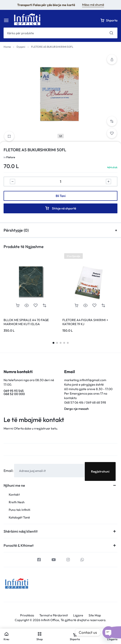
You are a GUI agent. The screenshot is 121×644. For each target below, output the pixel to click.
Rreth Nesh (17, 502)
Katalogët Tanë (19, 518)
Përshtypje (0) (60, 230)
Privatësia (27, 615)
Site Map (95, 615)
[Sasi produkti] (60, 182)
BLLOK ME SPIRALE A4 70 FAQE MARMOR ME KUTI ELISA (26, 322)
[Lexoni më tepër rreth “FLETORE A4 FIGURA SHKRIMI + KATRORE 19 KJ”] (76, 306)
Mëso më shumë (93, 5)
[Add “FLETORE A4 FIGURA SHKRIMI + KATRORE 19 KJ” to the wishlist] (94, 306)
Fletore (11, 157)
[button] (112, 121)
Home (7, 47)
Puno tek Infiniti (19, 510)
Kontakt (14, 495)
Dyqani (21, 47)
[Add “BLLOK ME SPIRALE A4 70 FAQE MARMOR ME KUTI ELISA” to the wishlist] (36, 306)
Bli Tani (61, 196)
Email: (9, 471)
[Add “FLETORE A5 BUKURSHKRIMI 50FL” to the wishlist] (112, 133)
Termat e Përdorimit (54, 615)
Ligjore (78, 615)
